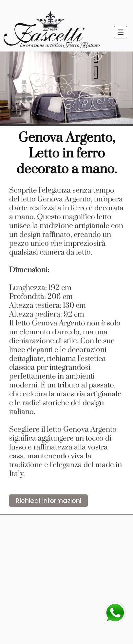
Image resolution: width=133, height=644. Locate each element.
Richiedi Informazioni (48, 501)
